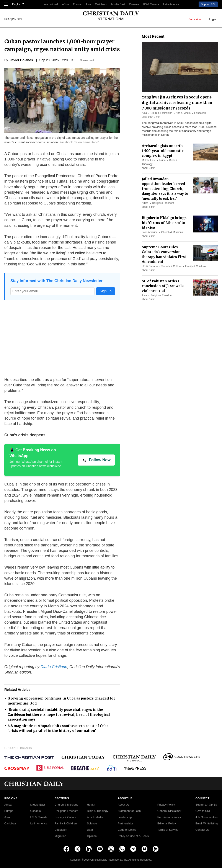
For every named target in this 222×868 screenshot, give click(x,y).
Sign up (106, 291)
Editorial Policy (167, 824)
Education (200, 113)
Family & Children (195, 266)
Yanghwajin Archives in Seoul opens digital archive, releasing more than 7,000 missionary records (177, 103)
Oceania (134, 4)
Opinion (92, 836)
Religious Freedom (163, 203)
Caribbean (101, 4)
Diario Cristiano (54, 667)
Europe (77, 4)
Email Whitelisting (206, 824)
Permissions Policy (169, 817)
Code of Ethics (127, 830)
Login (212, 19)
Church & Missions (161, 113)
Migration (60, 836)
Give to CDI (203, 811)
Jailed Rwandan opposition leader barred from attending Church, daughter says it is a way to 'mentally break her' (165, 189)
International (51, 4)
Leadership (125, 817)
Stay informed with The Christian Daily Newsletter (56, 281)
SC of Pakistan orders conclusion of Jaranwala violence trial (163, 286)
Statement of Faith (129, 811)
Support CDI (208, 4)
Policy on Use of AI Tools (133, 836)
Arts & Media (183, 113)
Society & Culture (171, 266)
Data (90, 830)
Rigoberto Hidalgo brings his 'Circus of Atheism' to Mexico (164, 223)
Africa (66, 4)
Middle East (118, 4)
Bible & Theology (98, 811)
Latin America (171, 4)
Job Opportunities (206, 817)
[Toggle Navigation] (6, 5)
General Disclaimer (169, 811)
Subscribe (195, 19)
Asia (88, 4)
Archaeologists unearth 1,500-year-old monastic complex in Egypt (163, 151)
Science (92, 824)
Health (91, 805)
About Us (123, 805)
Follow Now (100, 460)
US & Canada (151, 4)
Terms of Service (168, 830)
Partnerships (126, 824)
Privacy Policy (166, 805)
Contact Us (202, 830)
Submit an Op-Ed (206, 805)
